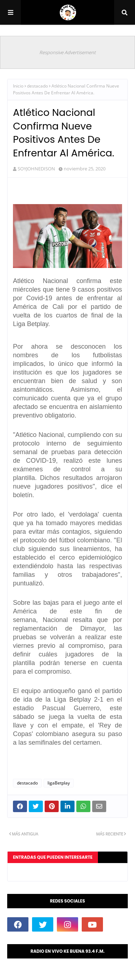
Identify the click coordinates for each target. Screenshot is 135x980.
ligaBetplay (59, 783)
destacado (37, 86)
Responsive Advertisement (67, 52)
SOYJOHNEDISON (36, 169)
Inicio (18, 86)
